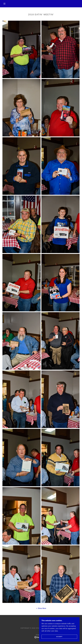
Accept (59, 637)
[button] (4, 4)
